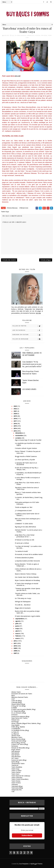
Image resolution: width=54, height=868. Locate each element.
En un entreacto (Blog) (19, 713)
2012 (15, 641)
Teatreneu (15, 785)
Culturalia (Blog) (17, 702)
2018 (15, 419)
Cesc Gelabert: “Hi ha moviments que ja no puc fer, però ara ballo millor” (32, 364)
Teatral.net (15, 765)
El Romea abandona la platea (24, 558)
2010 (15, 646)
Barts (13, 695)
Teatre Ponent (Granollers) (20, 779)
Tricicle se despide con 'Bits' (24, 507)
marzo (18, 634)
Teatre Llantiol (16, 772)
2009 (15, 648)
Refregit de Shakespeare (23, 602)
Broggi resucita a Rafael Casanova (26, 456)
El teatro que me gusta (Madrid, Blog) (23, 709)
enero (18, 638)
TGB (13, 792)
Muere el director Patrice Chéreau (26, 574)
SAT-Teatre (15, 758)
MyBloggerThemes (36, 864)
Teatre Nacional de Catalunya (21, 776)
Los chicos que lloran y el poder (25, 460)
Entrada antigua (46, 260)
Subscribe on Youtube (28, 335)
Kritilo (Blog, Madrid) (18, 727)
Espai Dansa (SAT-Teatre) (19, 718)
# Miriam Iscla (24, 208)
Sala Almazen (16, 751)
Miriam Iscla (31, 35)
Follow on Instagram (28, 339)
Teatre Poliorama (17, 778)
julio (17, 624)
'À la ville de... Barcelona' (23, 605)
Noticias (38, 35)
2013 (15, 431)
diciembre (19, 433)
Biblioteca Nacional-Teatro (20, 697)
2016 (15, 424)
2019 (15, 416)
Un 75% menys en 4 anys (23, 598)
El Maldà (14, 708)
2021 (15, 411)
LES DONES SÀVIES (29, 389)
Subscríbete (27, 835)
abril (17, 631)
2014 (15, 428)
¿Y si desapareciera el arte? (23, 511)
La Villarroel (15, 734)
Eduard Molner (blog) (18, 704)
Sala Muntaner (16, 757)
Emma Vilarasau (22, 35)
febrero (18, 636)
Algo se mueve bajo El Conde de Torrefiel (28, 440)
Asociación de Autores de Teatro (22, 694)
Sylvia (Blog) (15, 762)
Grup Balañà (15, 725)
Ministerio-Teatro (17, 737)
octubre (18, 438)
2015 (15, 426)
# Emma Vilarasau (12, 208)
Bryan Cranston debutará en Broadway (27, 580)
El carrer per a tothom (22, 543)
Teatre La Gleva (16, 771)
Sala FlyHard (15, 755)
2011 (15, 643)
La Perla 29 (15, 732)
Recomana (15, 746)
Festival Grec (15, 720)
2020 (15, 414)
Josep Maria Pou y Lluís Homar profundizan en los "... (25, 536)
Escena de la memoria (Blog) (20, 716)
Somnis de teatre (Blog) (19, 760)
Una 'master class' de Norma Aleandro (27, 577)
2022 (15, 409)
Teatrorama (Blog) (17, 788)
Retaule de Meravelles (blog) (20, 748)
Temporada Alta (16, 790)
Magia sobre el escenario (23, 608)
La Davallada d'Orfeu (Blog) (20, 730)
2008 (15, 651)
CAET (13, 699)
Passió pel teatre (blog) (19, 741)
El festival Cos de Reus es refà (24, 540)
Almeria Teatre (16, 692)
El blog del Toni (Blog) (18, 706)
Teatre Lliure (15, 774)
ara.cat (17, 76)
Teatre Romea (16, 781)
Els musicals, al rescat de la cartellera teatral (29, 554)
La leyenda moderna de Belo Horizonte (27, 561)
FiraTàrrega (15, 722)
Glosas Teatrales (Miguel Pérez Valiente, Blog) (26, 723)
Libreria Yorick (16, 736)
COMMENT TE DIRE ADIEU (24, 524)
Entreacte (14, 715)
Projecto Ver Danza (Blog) (20, 744)
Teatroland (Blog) (17, 786)
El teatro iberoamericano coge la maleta (27, 616)
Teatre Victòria (16, 783)
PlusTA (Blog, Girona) (18, 743)
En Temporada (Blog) (18, 711)
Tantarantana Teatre (18, 764)
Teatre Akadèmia (17, 767)
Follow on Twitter (28, 326)
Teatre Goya (15, 769)
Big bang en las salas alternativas (25, 527)
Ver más (38, 313)
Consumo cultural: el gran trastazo (26, 448)
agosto (18, 621)
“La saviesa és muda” (22, 551)
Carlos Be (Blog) (17, 701)
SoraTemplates (24, 864)
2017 (15, 421)
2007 (15, 653)
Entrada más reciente (9, 260)
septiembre (20, 619)
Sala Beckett (15, 753)
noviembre (20, 436)
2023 (15, 406)
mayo (18, 629)
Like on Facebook (28, 330)
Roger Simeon (16, 750)
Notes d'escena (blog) (18, 739)
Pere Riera (44, 35)
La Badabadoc (16, 729)
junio (17, 626)
